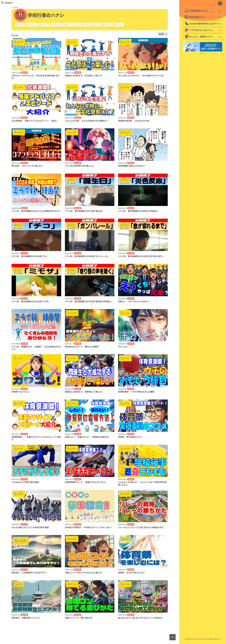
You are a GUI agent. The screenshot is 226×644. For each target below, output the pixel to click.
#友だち (108, 24)
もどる (15, 7)
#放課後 (87, 24)
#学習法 (120, 24)
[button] (201, 69)
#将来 (97, 24)
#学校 (44, 24)
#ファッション (73, 24)
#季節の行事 (57, 24)
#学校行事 (33, 24)
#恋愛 (21, 24)
